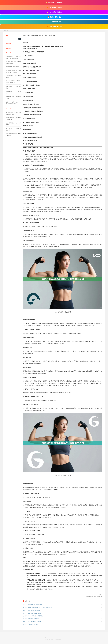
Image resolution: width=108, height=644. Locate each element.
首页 (4, 30)
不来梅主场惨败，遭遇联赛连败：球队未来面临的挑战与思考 (38, 607)
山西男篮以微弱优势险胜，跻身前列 (32, 610)
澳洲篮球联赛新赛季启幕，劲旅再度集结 (33, 604)
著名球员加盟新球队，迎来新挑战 (31, 619)
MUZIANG (60, 639)
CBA (7, 30)
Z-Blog (52, 639)
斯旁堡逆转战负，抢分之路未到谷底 (94, 597)
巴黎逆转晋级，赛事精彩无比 (13, 67)
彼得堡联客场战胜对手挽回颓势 (31, 625)
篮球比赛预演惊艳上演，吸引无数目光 (32, 613)
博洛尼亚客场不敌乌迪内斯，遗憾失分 (32, 622)
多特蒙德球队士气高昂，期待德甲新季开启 (33, 616)
